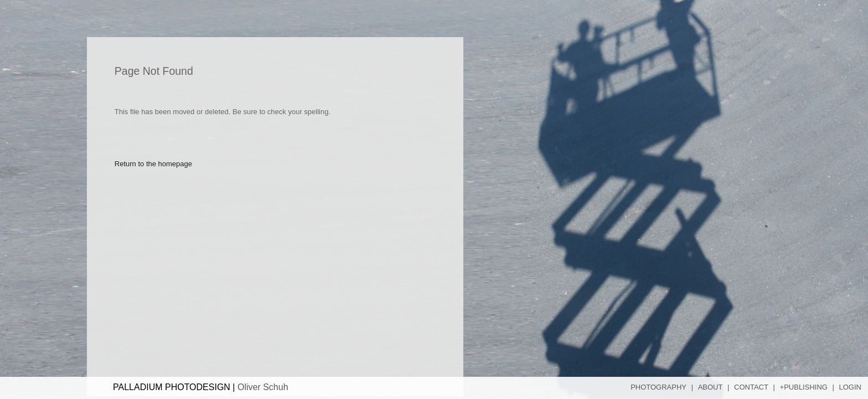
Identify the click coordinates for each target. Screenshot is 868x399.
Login (850, 387)
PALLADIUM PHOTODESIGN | (201, 387)
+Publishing (804, 387)
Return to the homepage (153, 167)
